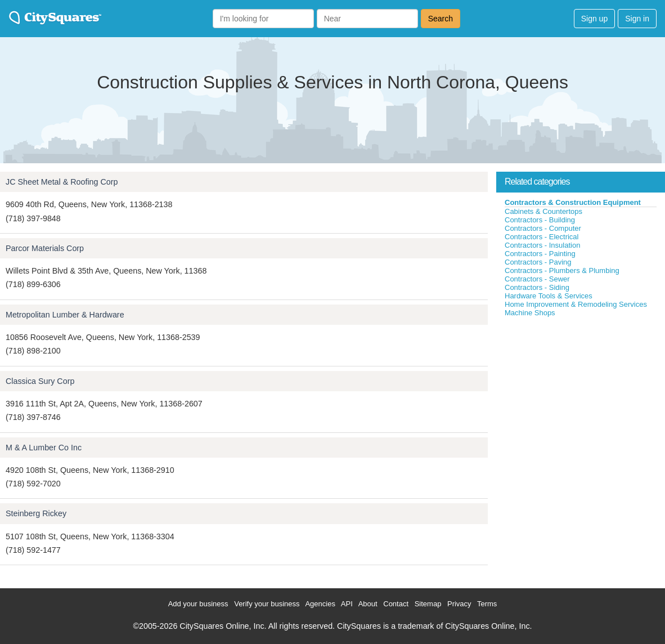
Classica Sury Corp (40, 381)
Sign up (594, 19)
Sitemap (428, 604)
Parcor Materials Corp (45, 248)
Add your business (198, 604)
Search (441, 19)
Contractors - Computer (543, 228)
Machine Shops (530, 313)
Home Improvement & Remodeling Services (576, 304)
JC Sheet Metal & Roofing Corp (62, 182)
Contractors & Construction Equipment (573, 202)
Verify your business (267, 604)
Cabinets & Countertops (543, 211)
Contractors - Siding (537, 287)
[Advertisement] (581, 402)
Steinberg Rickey (36, 513)
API (347, 604)
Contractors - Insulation (542, 245)
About (368, 604)
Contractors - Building (540, 220)
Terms (487, 604)
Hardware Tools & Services (549, 296)
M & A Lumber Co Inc (44, 448)
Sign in (637, 19)
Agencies (320, 604)
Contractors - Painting (540, 254)
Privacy (459, 604)
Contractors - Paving (538, 262)
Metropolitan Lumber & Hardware (65, 315)
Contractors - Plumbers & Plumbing (562, 270)
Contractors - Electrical (542, 237)
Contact (396, 604)
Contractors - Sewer (537, 279)
